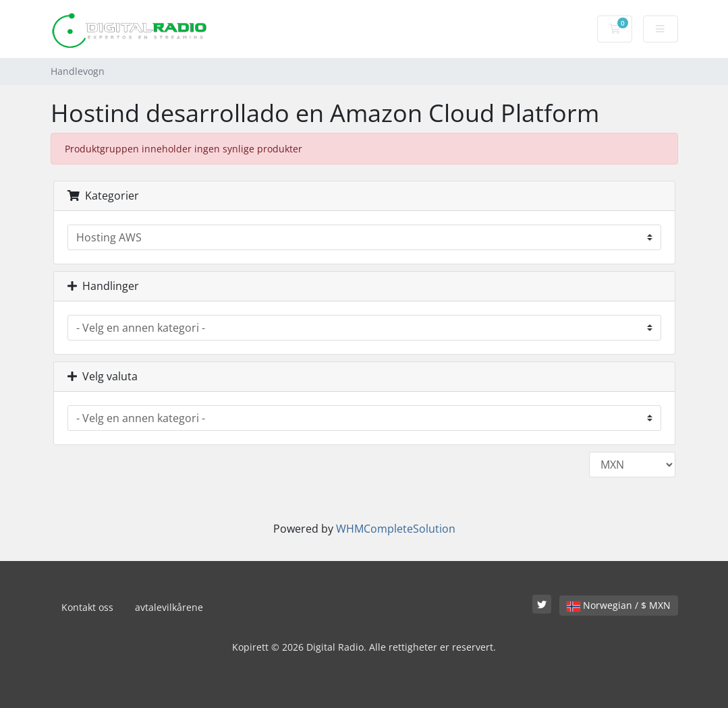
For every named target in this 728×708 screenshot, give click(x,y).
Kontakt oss (87, 607)
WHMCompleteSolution (396, 529)
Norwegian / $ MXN (619, 605)
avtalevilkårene (169, 607)
